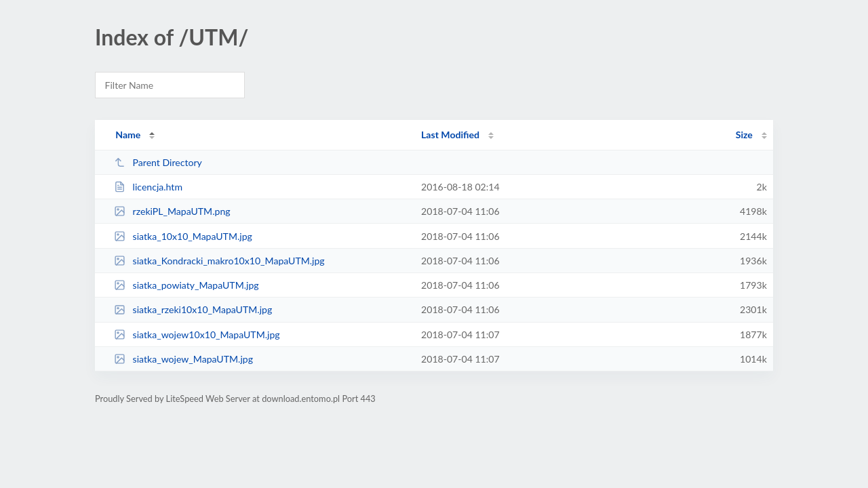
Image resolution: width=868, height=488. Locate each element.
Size (744, 135)
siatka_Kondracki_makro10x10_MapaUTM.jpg (219, 261)
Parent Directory (158, 162)
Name (128, 135)
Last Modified (450, 135)
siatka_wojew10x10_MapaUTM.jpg (197, 334)
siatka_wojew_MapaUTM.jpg (183, 359)
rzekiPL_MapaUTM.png (172, 211)
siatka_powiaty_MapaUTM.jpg (186, 285)
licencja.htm (148, 187)
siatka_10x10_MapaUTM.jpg (183, 236)
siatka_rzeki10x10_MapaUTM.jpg (193, 309)
